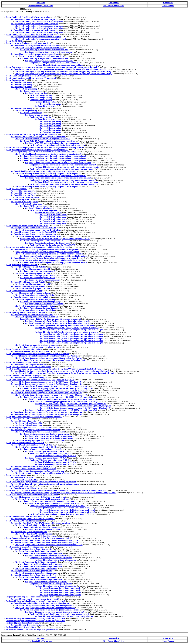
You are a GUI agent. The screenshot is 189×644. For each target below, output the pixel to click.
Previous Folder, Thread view (40, 6)
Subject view (114, 3)
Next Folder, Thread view (114, 6)
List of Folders (168, 6)
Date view (41, 3)
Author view (168, 3)
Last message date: (9, 635)
